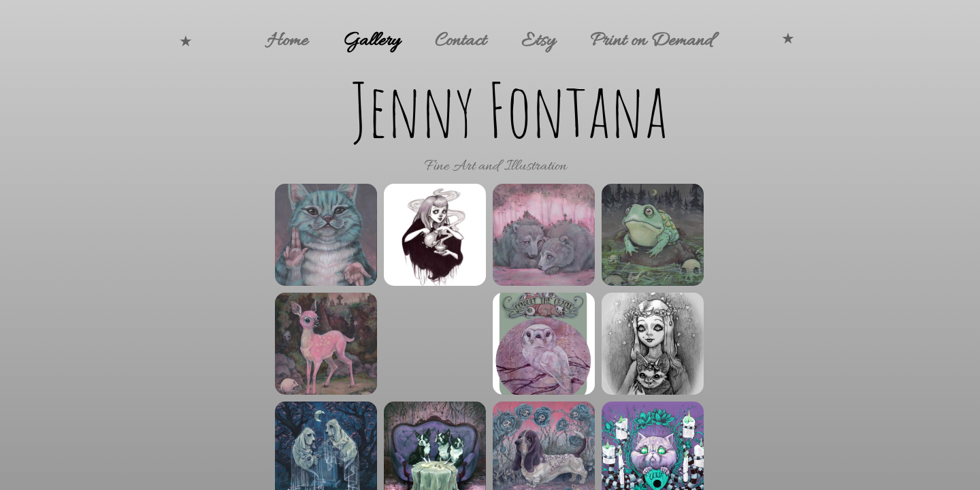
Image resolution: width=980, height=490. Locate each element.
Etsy (538, 42)
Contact (460, 42)
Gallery (371, 42)
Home (287, 42)
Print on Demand (651, 42)
